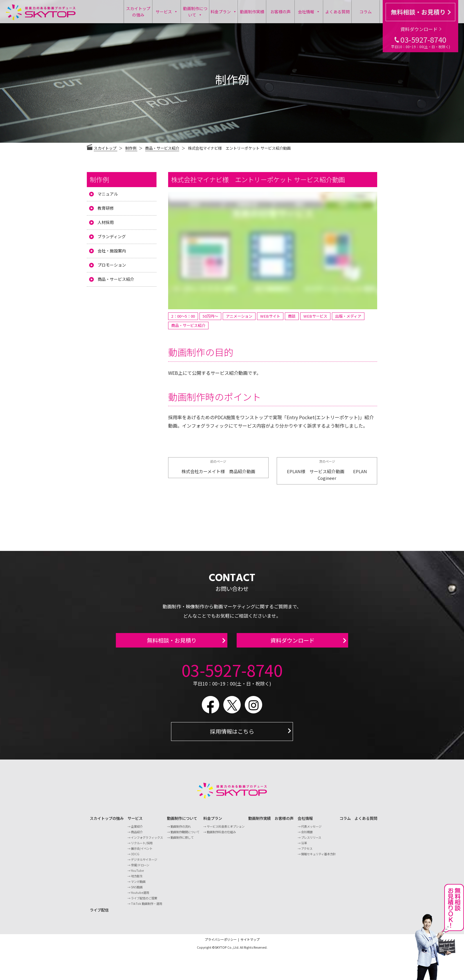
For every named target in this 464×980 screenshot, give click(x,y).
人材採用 (106, 222)
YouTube (137, 874)
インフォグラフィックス (147, 841)
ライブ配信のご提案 (144, 902)
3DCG (135, 857)
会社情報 (309, 12)
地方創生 (137, 879)
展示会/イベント (142, 852)
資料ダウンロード (421, 29)
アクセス (307, 852)
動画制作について (195, 12)
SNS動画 (137, 891)
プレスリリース (311, 841)
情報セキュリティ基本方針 (318, 857)
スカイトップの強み (138, 12)
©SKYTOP (219, 951)
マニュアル (108, 194)
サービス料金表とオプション (226, 830)
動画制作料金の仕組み (221, 835)
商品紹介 (137, 835)
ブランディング (112, 236)
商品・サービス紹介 (162, 148)
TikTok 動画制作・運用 (146, 907)
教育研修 (106, 208)
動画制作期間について (185, 835)
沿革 (304, 846)
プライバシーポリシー (221, 943)
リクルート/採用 (142, 846)
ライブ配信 (99, 913)
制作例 (99, 179)
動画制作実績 (252, 12)
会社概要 (307, 835)
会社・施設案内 (112, 251)
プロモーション (112, 265)
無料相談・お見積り (421, 12)
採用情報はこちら (232, 735)
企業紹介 (137, 830)
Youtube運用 (140, 896)
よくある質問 (337, 12)
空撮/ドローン (140, 868)
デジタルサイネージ (144, 863)
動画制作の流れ (181, 830)
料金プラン (224, 12)
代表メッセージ (311, 830)
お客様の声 (280, 12)
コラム (366, 12)
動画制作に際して (182, 841)
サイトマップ (250, 943)
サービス (167, 12)
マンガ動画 (138, 885)
